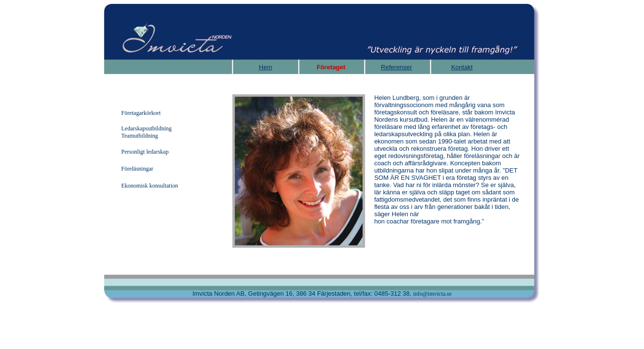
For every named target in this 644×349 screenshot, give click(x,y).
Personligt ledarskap (145, 152)
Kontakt (462, 67)
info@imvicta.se (432, 294)
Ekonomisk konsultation (150, 186)
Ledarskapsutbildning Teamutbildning (146, 132)
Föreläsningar (137, 169)
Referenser (396, 67)
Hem (266, 67)
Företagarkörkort (141, 113)
